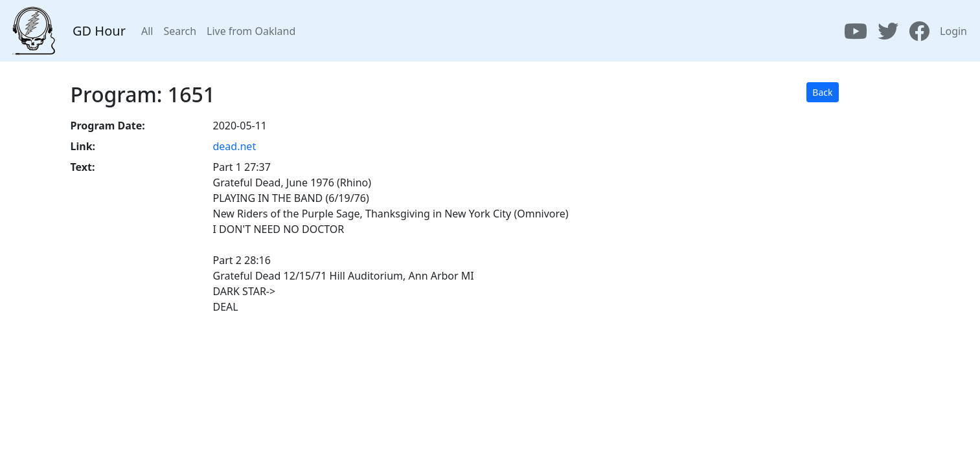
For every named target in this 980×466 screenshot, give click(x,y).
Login (953, 31)
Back (822, 92)
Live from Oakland (251, 31)
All (147, 31)
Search (180, 31)
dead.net (235, 146)
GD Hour (99, 31)
